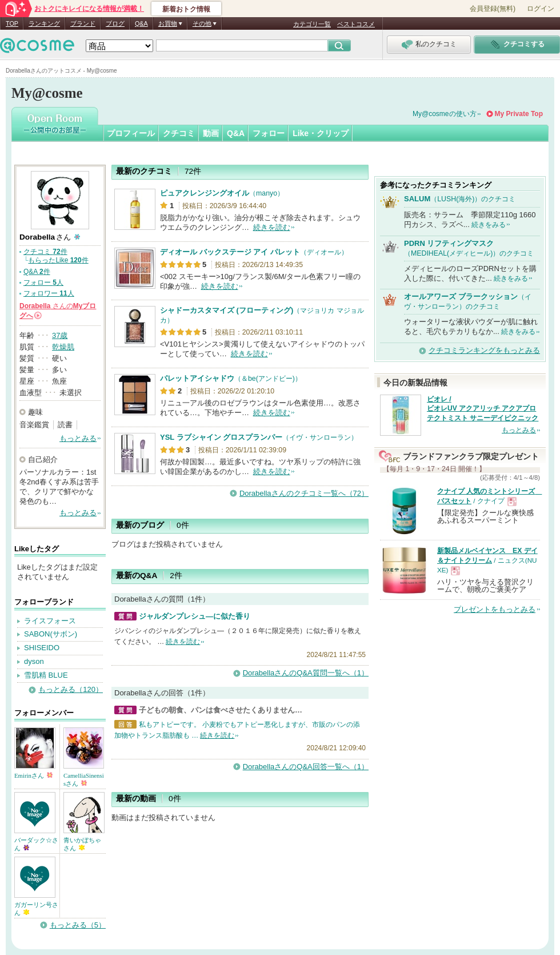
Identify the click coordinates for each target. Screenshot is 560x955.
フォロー (269, 133)
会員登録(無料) (493, 9)
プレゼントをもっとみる (495, 609)
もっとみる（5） (78, 925)
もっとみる (78, 438)
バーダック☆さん (36, 844)
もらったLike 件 (58, 260)
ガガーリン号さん (36, 909)
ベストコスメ (356, 24)
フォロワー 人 (49, 293)
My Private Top (519, 114)
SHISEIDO (42, 648)
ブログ (115, 23)
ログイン (541, 9)
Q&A (141, 23)
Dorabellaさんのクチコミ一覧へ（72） (304, 493)
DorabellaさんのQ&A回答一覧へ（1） (306, 767)
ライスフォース (50, 621)
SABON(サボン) (51, 634)
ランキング (44, 23)
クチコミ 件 (45, 252)
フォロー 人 (43, 282)
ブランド (83, 23)
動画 (211, 133)
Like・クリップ (321, 133)
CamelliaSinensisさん (84, 779)
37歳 (60, 335)
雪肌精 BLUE (46, 675)
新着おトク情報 (186, 9)
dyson (34, 661)
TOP (12, 23)
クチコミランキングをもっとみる (484, 350)
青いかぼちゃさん (82, 844)
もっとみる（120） (71, 689)
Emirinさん (33, 775)
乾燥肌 (63, 347)
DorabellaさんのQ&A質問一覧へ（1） (306, 673)
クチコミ (179, 133)
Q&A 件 (37, 272)
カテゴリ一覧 (312, 24)
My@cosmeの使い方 (445, 114)
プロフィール (131, 133)
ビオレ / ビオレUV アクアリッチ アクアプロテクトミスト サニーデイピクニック (483, 409)
